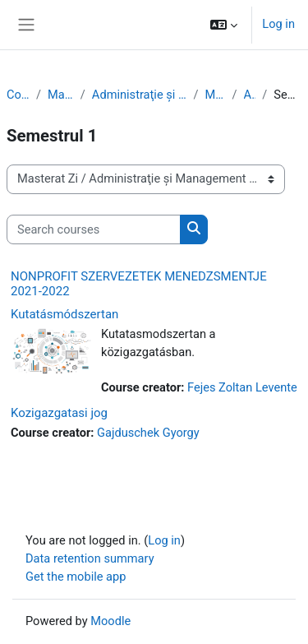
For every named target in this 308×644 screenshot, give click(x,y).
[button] (224, 25)
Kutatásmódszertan (64, 314)
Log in (278, 24)
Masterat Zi (61, 95)
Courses (18, 95)
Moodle (110, 621)
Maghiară (216, 95)
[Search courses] (94, 229)
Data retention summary (90, 558)
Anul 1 (250, 95)
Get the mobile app (76, 577)
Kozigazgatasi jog (59, 413)
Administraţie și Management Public (140, 95)
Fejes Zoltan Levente (242, 387)
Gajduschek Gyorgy (148, 433)
